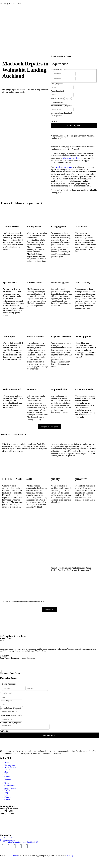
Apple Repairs (10, 767)
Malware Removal (12, 389)
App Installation (59, 389)
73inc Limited (12, 855)
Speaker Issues (10, 283)
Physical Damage (36, 337)
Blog (6, 772)
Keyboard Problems (61, 337)
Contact (8, 779)
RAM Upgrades (83, 337)
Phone (57, 91)
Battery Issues (34, 226)
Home (7, 763)
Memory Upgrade (60, 283)
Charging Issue (59, 226)
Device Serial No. (61, 106)
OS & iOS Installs (84, 389)
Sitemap (70, 855)
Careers (7, 777)
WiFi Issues (81, 226)
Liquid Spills (9, 337)
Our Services (10, 765)
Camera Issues (34, 283)
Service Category (61, 98)
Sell (6, 774)
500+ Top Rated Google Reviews (14, 636)
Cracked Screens (11, 226)
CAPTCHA (55, 122)
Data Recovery (83, 283)
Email (57, 84)
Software (31, 389)
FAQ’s (7, 770)
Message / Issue (61, 113)
